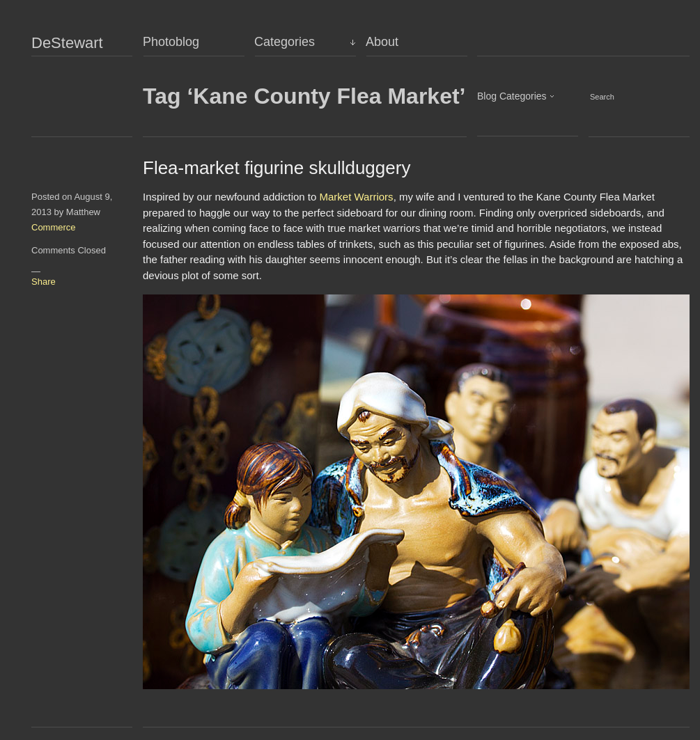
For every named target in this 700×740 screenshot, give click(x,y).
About (382, 42)
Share (44, 282)
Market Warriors (357, 197)
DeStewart (67, 43)
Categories (285, 42)
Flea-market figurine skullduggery (277, 168)
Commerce (54, 227)
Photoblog (171, 42)
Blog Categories (512, 96)
